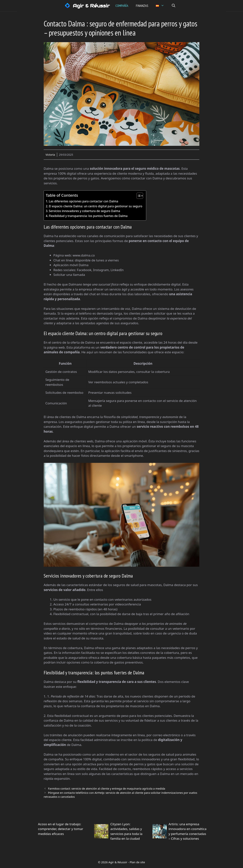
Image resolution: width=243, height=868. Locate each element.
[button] (174, 6)
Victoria (50, 155)
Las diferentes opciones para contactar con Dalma (84, 201)
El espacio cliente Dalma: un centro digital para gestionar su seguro (95, 206)
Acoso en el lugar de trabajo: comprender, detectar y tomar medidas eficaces (61, 829)
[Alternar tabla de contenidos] (138, 196)
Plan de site (137, 862)
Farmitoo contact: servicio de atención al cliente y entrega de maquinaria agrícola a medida (107, 789)
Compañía (122, 6)
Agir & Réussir (92, 6)
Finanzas (142, 6)
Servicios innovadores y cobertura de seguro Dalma (84, 211)
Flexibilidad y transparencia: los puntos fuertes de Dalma (88, 216)
